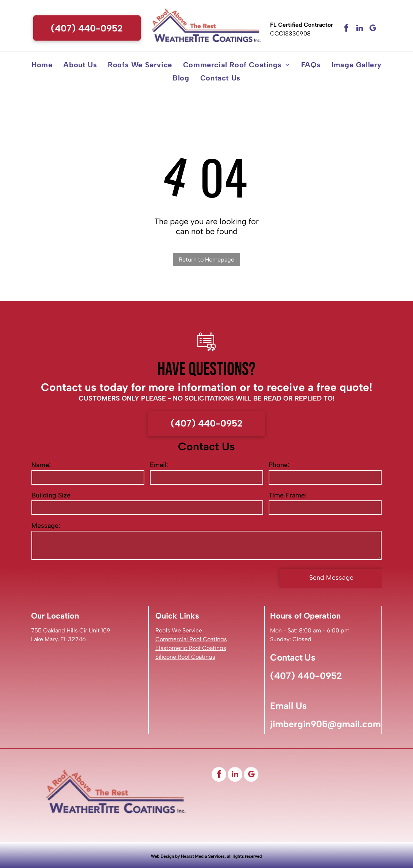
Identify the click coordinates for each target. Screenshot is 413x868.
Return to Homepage (206, 260)
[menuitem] (42, 65)
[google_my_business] (373, 29)
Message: (46, 526)
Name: (41, 465)
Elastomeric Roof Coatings (191, 648)
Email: (159, 465)
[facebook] (346, 29)
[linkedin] (360, 29)
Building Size (51, 495)
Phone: (279, 465)
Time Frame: (288, 495)
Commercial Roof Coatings (191, 639)
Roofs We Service (179, 630)
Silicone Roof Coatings (185, 657)
